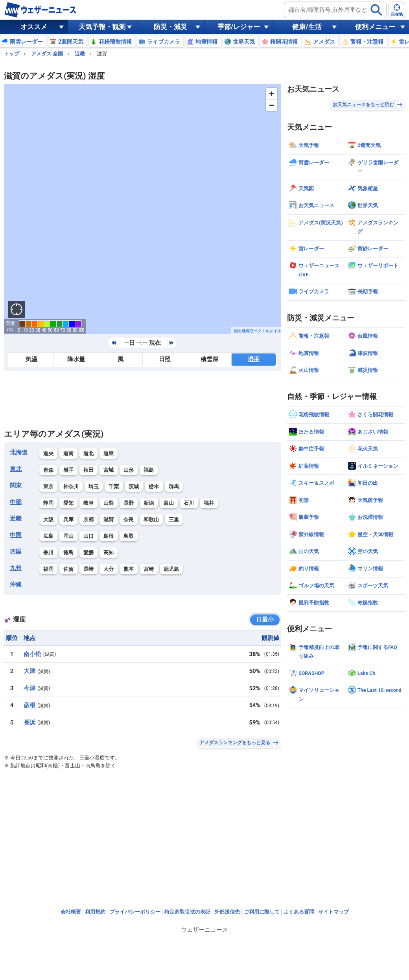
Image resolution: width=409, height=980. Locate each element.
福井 (209, 503)
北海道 (19, 452)
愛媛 (88, 553)
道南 (68, 453)
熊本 (129, 569)
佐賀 (68, 569)
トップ (12, 54)
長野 (129, 503)
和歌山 (151, 519)
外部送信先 (227, 912)
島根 (109, 536)
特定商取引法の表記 (187, 912)
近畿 (80, 54)
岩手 (68, 470)
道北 (88, 453)
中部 (16, 502)
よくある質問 (299, 912)
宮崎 (149, 569)
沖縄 (16, 585)
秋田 (88, 470)
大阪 (48, 519)
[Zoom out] (272, 105)
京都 (88, 519)
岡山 (68, 536)
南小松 (32, 654)
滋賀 (109, 519)
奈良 (129, 519)
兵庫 (68, 519)
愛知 (68, 503)
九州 (16, 568)
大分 (109, 569)
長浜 (29, 723)
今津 (29, 688)
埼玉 (94, 486)
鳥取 (129, 536)
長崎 (88, 569)
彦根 (29, 705)
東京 (48, 486)
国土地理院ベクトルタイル (258, 331)
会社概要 (71, 912)
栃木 (154, 486)
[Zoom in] (272, 94)
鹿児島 (171, 569)
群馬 (174, 486)
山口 (88, 536)
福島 (149, 470)
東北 (16, 469)
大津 (29, 671)
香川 (48, 553)
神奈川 (71, 486)
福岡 (48, 569)
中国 (16, 535)
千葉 (114, 486)
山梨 (109, 503)
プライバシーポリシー (135, 912)
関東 (16, 485)
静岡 (48, 503)
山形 (129, 470)
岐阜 (88, 503)
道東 (109, 453)
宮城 (109, 470)
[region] (143, 209)
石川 (189, 503)
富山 (169, 503)
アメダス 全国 (47, 54)
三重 (174, 519)
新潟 (149, 503)
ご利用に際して (262, 912)
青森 (48, 470)
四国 (16, 552)
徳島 (68, 553)
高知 (109, 553)
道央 (48, 453)
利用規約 (95, 912)
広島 (48, 536)
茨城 (134, 486)
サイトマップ (333, 912)
